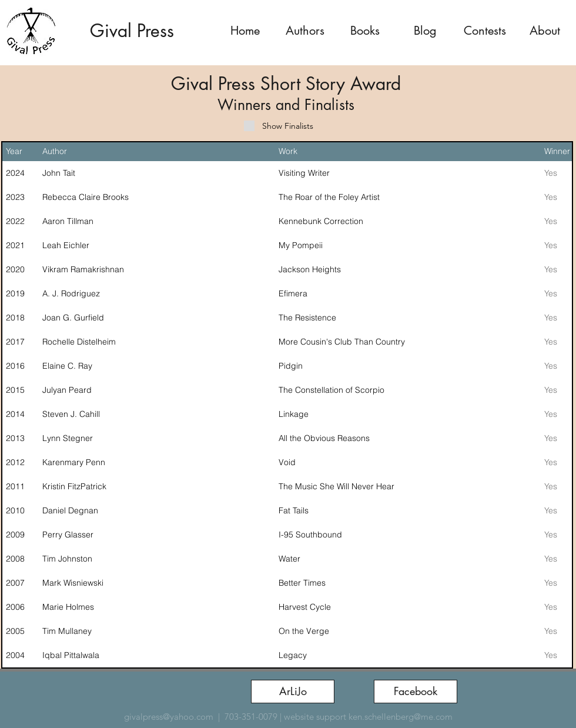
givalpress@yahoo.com (169, 717)
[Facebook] (416, 692)
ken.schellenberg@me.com (401, 717)
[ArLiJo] (293, 692)
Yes (551, 173)
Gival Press (132, 31)
